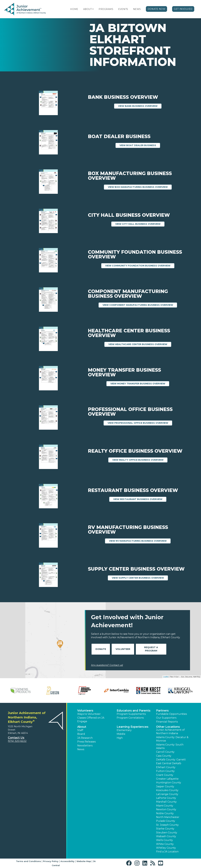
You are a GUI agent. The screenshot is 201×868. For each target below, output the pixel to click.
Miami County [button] (165, 806)
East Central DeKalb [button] (169, 763)
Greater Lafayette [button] (167, 779)
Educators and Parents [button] (134, 711)
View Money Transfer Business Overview (140, 383)
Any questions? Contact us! (107, 665)
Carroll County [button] (165, 752)
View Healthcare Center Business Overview (140, 344)
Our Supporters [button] (166, 718)
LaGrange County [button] (167, 794)
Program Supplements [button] (131, 714)
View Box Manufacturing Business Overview (140, 187)
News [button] (81, 749)
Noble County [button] (165, 813)
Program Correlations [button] (130, 718)
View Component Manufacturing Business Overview (140, 305)
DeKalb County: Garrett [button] (171, 760)
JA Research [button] (85, 738)
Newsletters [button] (85, 746)
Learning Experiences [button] (133, 727)
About (88, 9)
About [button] (82, 727)
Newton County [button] (166, 809)
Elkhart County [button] (166, 767)
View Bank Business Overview (140, 106)
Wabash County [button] (166, 836)
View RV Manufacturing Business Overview (140, 541)
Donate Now (157, 9)
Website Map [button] (84, 861)
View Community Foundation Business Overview (140, 265)
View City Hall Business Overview (140, 224)
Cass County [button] (164, 756)
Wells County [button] (164, 840)
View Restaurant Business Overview (140, 499)
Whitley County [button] (166, 848)
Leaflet (166, 677)
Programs (106, 9)
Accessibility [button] (67, 861)
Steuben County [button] (167, 833)
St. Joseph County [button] (167, 825)
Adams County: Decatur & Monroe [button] (172, 739)
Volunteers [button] (85, 711)
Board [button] (81, 734)
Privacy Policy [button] (51, 861)
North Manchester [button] (168, 817)
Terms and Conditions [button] (29, 861)
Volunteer (123, 649)
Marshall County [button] (166, 802)
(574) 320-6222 (17, 741)
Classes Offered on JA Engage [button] (91, 719)
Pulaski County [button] (166, 821)
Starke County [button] (165, 829)
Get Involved (183, 9)
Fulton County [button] (165, 771)
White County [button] (165, 844)
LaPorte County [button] (166, 798)
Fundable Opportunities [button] (171, 714)
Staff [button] (80, 730)
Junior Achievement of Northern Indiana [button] (170, 732)
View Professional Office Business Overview (140, 423)
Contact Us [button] (16, 738)
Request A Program (151, 649)
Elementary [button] (124, 730)
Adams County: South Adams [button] (170, 746)
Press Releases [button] (86, 742)
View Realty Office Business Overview (140, 460)
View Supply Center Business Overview (140, 578)
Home (74, 9)
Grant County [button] (165, 775)
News (137, 9)
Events (123, 9)
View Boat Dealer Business (140, 145)
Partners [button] (162, 711)
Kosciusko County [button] (167, 790)
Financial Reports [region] (167, 722)
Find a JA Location (167, 852)
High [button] (120, 738)
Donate (101, 649)
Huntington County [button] (169, 783)
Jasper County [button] (165, 786)
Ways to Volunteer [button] (89, 714)
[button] (93, 9)
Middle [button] (121, 734)
